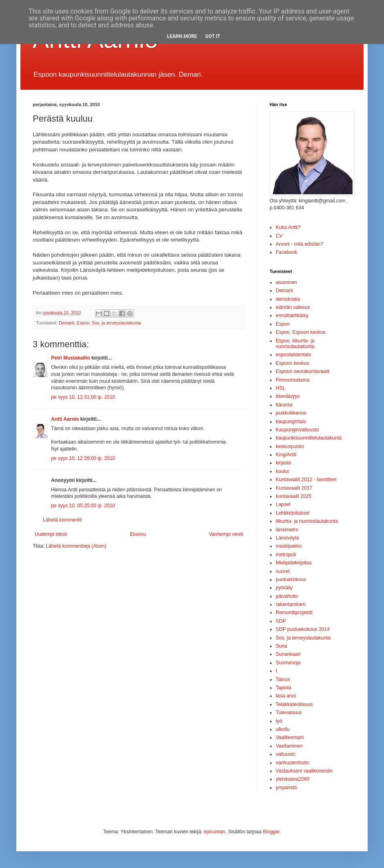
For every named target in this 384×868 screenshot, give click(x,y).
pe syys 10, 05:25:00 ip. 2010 (83, 506)
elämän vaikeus (293, 307)
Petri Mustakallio (70, 358)
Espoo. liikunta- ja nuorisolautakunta (295, 344)
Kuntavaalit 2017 (294, 488)
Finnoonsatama (293, 380)
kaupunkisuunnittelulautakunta (309, 438)
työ (279, 721)
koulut (282, 471)
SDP (281, 621)
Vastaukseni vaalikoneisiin (304, 771)
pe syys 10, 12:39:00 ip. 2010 (83, 458)
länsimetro (287, 530)
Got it (213, 36)
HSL (280, 388)
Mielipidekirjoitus (294, 563)
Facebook (287, 252)
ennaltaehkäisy (292, 315)
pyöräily (284, 588)
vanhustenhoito (292, 763)
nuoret (283, 571)
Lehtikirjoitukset (293, 513)
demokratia (288, 299)
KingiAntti (286, 455)
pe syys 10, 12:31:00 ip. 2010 (83, 397)
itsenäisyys (288, 396)
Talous (283, 679)
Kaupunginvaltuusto (297, 430)
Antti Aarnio (65, 419)
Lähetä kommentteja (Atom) (76, 546)
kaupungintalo (291, 422)
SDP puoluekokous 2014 (303, 629)
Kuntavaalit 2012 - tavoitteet (306, 480)
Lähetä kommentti (62, 520)
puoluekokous (291, 579)
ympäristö (286, 788)
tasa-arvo (286, 696)
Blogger (271, 832)
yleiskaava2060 (293, 779)
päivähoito (287, 596)
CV (279, 236)
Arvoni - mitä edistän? (299, 244)
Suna (281, 646)
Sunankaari (288, 654)
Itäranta (284, 405)
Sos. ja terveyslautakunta (116, 323)
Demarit (67, 323)
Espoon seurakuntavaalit (303, 371)
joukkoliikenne (291, 413)
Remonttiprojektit (294, 613)
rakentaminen (291, 604)
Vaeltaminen (289, 746)
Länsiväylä (287, 538)
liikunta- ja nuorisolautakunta (307, 521)
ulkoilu (283, 729)
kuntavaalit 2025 (294, 496)
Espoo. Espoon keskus (301, 332)
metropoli (286, 555)
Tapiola (284, 688)
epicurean (215, 832)
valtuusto (286, 754)
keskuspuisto (290, 446)
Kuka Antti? (288, 227)
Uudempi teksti (51, 534)
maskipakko (289, 546)
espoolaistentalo (294, 355)
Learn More (182, 36)
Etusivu (138, 534)
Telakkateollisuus (294, 704)
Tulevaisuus (289, 713)
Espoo (83, 323)
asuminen (286, 282)
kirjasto (284, 463)
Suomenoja (288, 663)
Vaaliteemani (290, 737)
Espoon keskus (292, 363)
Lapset (283, 504)
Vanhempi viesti (226, 534)
